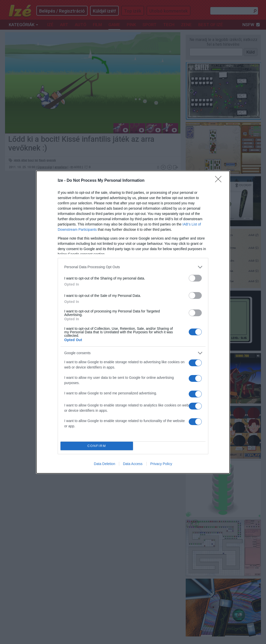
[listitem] (133, 267)
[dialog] (133, 322)
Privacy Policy (161, 464)
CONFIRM (97, 446)
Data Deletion (105, 464)
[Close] (220, 181)
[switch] (195, 278)
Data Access (133, 464)
